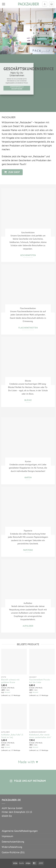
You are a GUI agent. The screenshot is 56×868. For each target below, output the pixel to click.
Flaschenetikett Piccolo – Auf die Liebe (40, 681)
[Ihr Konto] (45, 4)
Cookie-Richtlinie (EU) (13, 852)
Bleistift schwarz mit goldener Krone (10, 681)
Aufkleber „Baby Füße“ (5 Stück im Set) (12, 736)
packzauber (28, 4)
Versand (7, 692)
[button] (4, 4)
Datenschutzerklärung (13, 842)
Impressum (7, 836)
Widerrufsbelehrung (12, 847)
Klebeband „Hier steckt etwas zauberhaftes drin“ (40, 736)
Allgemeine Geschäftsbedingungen (20, 831)
